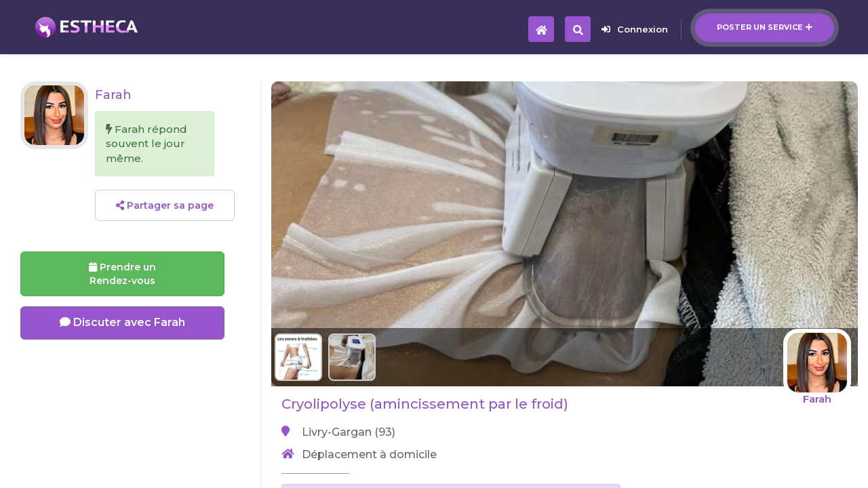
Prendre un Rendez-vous (122, 274)
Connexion (635, 29)
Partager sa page (165, 205)
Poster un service (765, 27)
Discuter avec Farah (122, 322)
